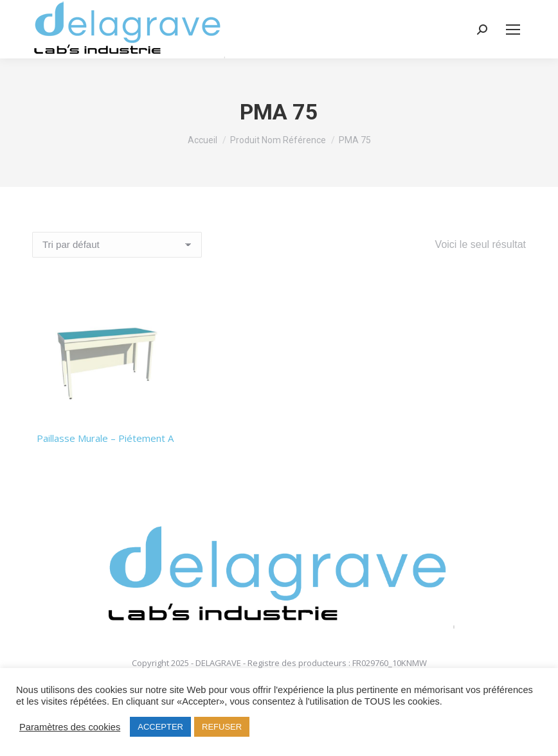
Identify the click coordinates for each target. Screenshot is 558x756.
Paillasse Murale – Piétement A (105, 438)
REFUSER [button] (222, 727)
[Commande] (117, 245)
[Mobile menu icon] (513, 30)
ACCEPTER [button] (160, 727)
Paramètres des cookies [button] (70, 727)
